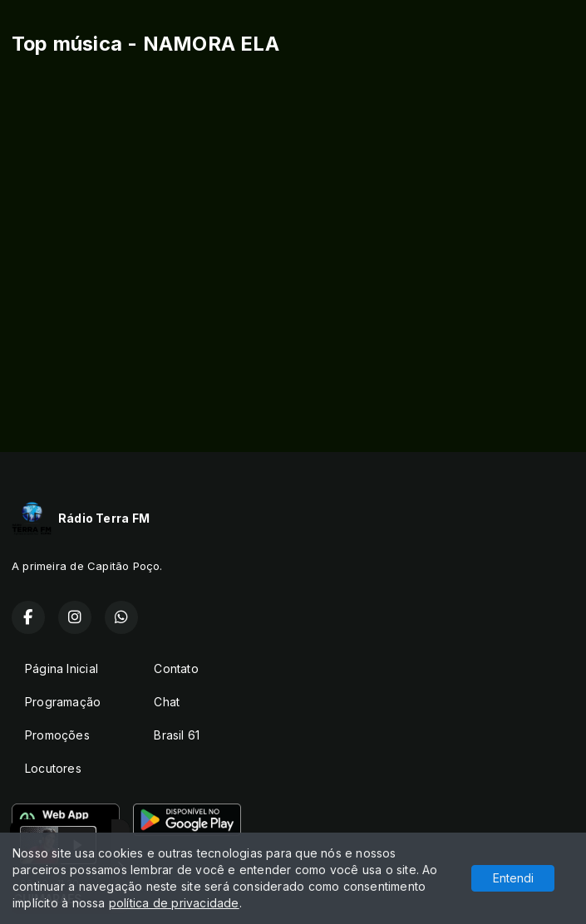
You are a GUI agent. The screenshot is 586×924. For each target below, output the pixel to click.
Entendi (513, 878)
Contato (176, 668)
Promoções (57, 735)
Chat (167, 702)
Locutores (53, 768)
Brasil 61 (177, 735)
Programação (63, 702)
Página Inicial (62, 668)
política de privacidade (174, 903)
